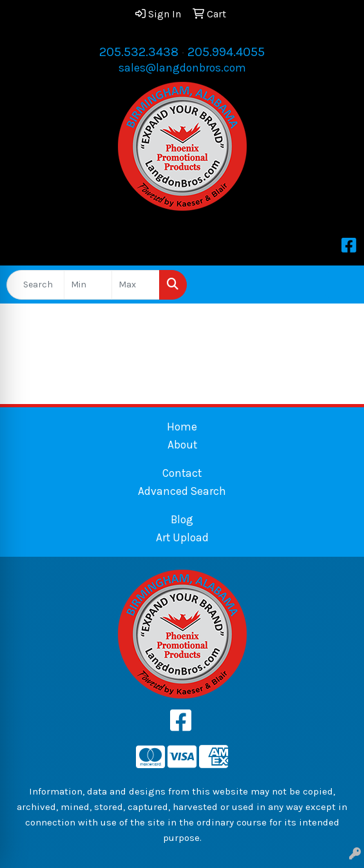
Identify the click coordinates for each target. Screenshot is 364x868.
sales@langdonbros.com (182, 68)
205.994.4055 (226, 52)
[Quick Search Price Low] (88, 285)
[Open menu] (338, 285)
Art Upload (182, 537)
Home (182, 427)
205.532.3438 (139, 52)
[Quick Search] (35, 285)
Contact (182, 473)
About (182, 445)
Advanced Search (182, 491)
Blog (182, 519)
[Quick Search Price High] (136, 285)
